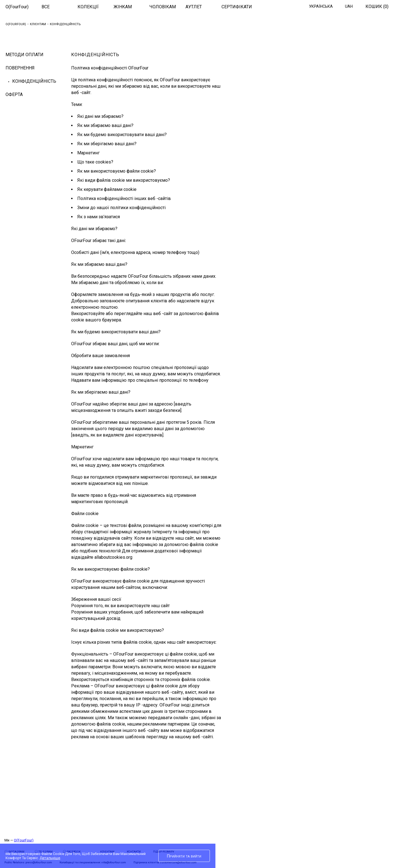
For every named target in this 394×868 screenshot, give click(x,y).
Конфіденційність (34, 81)
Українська (321, 6)
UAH (349, 6)
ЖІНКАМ (123, 7)
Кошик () (377, 7)
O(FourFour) (17, 7)
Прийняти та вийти (184, 856)
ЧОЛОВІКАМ (163, 7)
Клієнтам (38, 24)
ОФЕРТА (14, 94)
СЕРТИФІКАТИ (237, 7)
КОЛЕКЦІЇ (88, 7)
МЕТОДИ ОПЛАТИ (25, 55)
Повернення (20, 68)
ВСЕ (46, 7)
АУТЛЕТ (194, 7)
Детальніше (50, 858)
